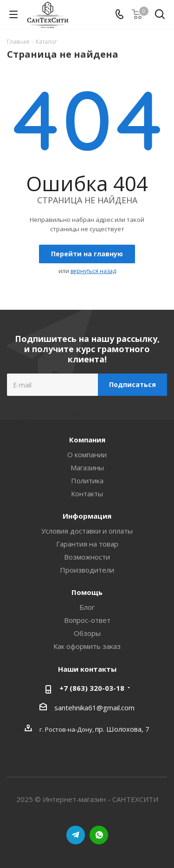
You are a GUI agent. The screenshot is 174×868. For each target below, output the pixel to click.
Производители (87, 570)
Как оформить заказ (87, 646)
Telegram (76, 835)
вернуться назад (93, 271)
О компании (87, 454)
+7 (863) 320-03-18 (92, 688)
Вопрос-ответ (87, 620)
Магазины (87, 467)
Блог (87, 607)
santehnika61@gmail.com (94, 708)
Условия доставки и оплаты (87, 531)
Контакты (87, 494)
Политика (87, 481)
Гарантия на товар (87, 544)
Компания (87, 440)
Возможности (87, 557)
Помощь (87, 592)
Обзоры (87, 633)
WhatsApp (99, 835)
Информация (87, 516)
